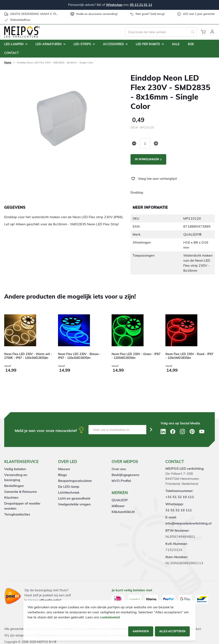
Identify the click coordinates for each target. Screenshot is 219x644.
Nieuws (64, 469)
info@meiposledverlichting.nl (188, 523)
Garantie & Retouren (21, 492)
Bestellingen (14, 486)
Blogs (62, 475)
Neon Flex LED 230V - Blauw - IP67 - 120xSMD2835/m (79, 356)
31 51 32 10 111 (179, 510)
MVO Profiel (121, 481)
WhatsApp (114, 5)
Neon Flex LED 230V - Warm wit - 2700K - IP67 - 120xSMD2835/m (28, 356)
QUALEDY (120, 500)
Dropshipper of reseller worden (22, 506)
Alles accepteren (172, 631)
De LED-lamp (69, 487)
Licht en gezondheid (74, 498)
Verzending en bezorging (16, 477)
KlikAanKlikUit (123, 512)
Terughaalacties (17, 514)
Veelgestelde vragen (74, 504)
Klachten (11, 497)
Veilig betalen (15, 469)
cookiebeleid (110, 617)
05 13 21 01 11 (141, 5)
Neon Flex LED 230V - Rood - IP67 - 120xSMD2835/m (189, 356)
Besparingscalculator (75, 481)
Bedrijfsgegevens (125, 475)
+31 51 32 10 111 (180, 497)
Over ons (119, 469)
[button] (212, 32)
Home (8, 62)
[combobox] (161, 32)
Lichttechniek (69, 492)
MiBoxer (118, 506)
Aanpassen (141, 631)
